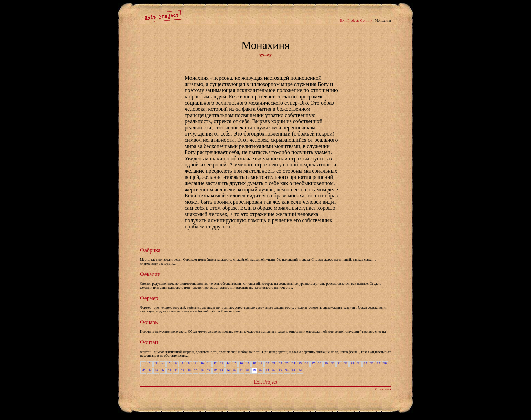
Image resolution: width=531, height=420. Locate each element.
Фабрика (150, 250)
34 (359, 363)
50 (215, 370)
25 (300, 363)
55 (248, 370)
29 (326, 363)
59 (274, 370)
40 (150, 370)
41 (156, 370)
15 (235, 363)
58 (267, 370)
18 (254, 363)
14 (228, 363)
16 (241, 363)
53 (235, 370)
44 (176, 370)
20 (267, 363)
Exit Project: (350, 20)
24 (294, 363)
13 (222, 363)
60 (280, 370)
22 (280, 363)
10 (202, 363)
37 (378, 363)
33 (352, 363)
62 (294, 370)
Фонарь (149, 322)
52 (228, 370)
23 (287, 363)
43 (169, 370)
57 (261, 370)
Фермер (149, 298)
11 (209, 363)
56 (254, 370)
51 (222, 370)
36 (372, 363)
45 (182, 370)
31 (339, 363)
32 (346, 363)
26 (307, 363)
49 (209, 370)
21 (274, 363)
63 (300, 370)
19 (261, 363)
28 (320, 363)
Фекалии (150, 274)
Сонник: (367, 20)
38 (385, 363)
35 (365, 363)
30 (333, 363)
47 (196, 370)
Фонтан (149, 342)
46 (189, 370)
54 (241, 370)
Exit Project (265, 382)
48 (202, 370)
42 (163, 370)
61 (287, 370)
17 (248, 363)
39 (143, 370)
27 (313, 363)
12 (215, 363)
